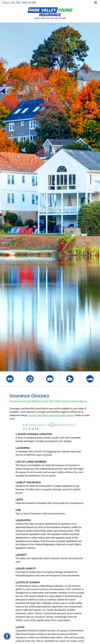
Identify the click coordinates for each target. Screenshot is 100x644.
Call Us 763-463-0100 (19, 3)
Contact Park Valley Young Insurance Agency (51, 415)
